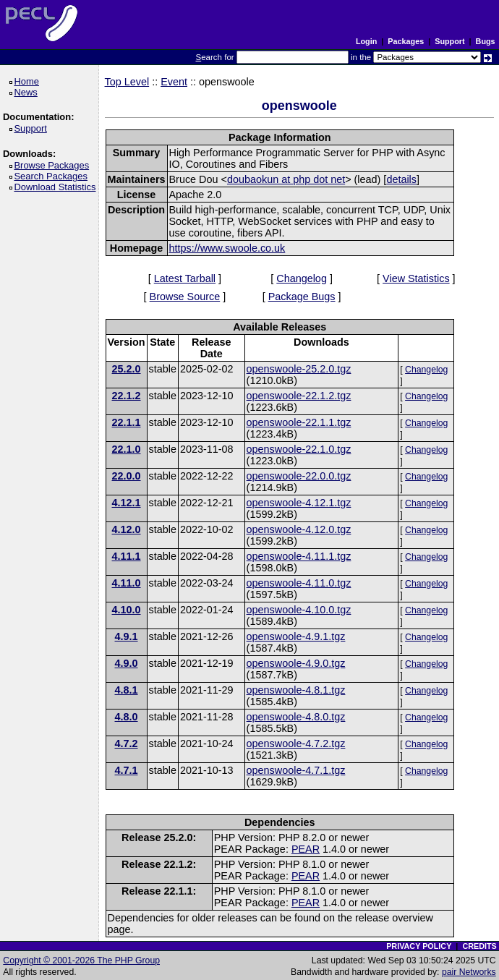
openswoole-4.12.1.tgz (299, 503)
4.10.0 (127, 610)
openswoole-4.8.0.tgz (296, 717)
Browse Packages (54, 165)
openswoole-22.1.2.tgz (299, 396)
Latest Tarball (185, 278)
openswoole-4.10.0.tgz (299, 610)
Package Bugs (302, 297)
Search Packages (53, 176)
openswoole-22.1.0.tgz (299, 449)
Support (449, 41)
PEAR (306, 849)
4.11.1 (127, 556)
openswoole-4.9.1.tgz (296, 636)
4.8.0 (127, 717)
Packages (406, 41)
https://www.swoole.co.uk (227, 248)
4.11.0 (127, 583)
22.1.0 (127, 449)
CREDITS (479, 946)
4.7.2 (127, 743)
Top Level (127, 82)
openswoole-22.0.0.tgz (299, 476)
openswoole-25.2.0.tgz (299, 369)
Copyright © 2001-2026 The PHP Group (81, 960)
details (401, 179)
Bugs (486, 41)
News (28, 92)
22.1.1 (127, 422)
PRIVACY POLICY (419, 946)
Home (29, 81)
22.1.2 (127, 396)
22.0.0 (127, 476)
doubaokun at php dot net (286, 179)
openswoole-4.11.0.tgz (299, 583)
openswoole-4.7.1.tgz (296, 770)
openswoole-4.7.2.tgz (296, 743)
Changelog (302, 278)
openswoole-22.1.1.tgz (299, 422)
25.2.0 (127, 369)
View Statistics (416, 278)
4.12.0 (127, 529)
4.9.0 (127, 663)
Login (366, 41)
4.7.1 (127, 770)
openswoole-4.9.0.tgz (296, 663)
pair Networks (469, 972)
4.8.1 (127, 690)
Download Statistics (57, 187)
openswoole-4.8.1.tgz (296, 690)
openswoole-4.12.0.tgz (299, 529)
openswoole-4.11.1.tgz (299, 556)
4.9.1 (127, 636)
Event (174, 82)
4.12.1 (127, 503)
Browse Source (185, 297)
